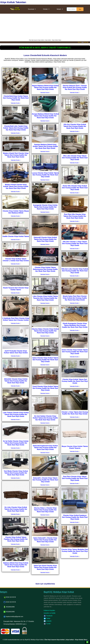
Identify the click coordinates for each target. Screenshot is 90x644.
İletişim (59, 9)
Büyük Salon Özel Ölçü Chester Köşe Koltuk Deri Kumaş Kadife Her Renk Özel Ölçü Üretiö (75, 298)
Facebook (48, 616)
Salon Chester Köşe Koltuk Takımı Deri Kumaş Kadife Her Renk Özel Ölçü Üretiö (45, 360)
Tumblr (47, 624)
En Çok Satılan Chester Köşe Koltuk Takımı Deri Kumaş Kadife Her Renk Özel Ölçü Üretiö (45, 418)
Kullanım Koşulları (49, 610)
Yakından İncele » (16, 103)
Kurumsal (31, 9)
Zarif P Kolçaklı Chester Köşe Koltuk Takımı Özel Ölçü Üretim (16, 352)
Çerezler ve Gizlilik (49, 613)
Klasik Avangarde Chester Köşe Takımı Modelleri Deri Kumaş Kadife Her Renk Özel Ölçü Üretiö (75, 325)
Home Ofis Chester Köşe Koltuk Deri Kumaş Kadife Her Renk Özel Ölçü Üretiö (75, 188)
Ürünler (45, 9)
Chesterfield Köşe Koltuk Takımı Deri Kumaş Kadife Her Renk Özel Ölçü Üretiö (16, 98)
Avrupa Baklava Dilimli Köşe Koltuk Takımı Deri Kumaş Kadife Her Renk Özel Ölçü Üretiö (45, 116)
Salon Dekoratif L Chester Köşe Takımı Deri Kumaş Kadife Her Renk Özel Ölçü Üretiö (45, 540)
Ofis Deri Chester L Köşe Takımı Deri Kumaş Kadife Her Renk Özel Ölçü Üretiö (75, 244)
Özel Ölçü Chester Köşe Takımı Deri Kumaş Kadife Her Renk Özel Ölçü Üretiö (75, 478)
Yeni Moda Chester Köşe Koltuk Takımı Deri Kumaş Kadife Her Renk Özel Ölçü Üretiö (16, 473)
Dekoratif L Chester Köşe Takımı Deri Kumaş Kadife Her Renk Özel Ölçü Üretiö (45, 480)
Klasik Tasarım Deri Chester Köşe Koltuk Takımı (16, 289)
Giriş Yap (86, 42)
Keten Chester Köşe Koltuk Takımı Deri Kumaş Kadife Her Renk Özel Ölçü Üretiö (75, 352)
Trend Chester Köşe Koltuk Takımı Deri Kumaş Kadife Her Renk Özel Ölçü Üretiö (45, 388)
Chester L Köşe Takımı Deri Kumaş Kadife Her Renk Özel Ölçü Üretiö (75, 413)
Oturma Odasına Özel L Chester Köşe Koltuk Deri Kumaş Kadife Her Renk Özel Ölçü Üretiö (75, 88)
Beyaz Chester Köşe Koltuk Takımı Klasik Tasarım (75, 447)
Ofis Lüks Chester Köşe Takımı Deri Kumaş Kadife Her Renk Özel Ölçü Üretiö (75, 158)
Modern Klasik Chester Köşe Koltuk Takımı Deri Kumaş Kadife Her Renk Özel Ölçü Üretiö (16, 186)
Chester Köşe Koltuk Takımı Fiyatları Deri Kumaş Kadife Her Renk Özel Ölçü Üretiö (16, 539)
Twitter (47, 618)
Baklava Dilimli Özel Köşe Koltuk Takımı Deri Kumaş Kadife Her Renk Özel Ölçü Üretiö (16, 565)
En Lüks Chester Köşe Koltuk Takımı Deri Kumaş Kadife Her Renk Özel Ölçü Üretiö (16, 509)
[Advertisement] (45, 26)
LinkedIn (48, 621)
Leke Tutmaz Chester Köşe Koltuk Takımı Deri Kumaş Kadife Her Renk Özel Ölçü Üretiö (16, 414)
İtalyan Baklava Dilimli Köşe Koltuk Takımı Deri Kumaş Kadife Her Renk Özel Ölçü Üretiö (45, 88)
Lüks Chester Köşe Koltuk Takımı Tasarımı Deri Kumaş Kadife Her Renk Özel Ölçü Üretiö (45, 298)
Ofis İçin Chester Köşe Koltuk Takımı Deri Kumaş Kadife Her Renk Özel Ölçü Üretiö (75, 126)
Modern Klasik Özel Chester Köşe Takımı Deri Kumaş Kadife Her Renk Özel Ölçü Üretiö (16, 155)
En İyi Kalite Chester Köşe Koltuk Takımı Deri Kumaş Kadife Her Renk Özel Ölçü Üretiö (16, 443)
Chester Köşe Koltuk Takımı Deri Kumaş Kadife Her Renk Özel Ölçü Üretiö (75, 381)
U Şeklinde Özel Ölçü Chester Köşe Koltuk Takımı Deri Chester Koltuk (16, 319)
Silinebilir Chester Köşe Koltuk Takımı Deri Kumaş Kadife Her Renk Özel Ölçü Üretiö (16, 381)
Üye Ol (79, 42)
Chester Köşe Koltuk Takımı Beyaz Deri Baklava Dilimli (16, 212)
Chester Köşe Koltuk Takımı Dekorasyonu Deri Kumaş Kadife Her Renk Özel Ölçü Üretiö (45, 269)
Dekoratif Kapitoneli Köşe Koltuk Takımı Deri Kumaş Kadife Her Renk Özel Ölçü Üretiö (45, 448)
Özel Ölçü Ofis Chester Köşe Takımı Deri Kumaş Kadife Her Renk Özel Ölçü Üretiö (75, 216)
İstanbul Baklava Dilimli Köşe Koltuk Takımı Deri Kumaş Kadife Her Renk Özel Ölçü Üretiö (45, 146)
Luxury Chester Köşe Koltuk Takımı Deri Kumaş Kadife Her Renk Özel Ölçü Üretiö (45, 175)
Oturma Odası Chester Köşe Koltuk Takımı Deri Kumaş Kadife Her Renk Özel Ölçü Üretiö (45, 331)
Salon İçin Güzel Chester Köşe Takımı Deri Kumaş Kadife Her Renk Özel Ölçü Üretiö (45, 567)
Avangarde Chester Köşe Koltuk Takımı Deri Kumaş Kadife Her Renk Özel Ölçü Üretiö (45, 207)
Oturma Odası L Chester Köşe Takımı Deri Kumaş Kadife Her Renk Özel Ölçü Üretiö (45, 510)
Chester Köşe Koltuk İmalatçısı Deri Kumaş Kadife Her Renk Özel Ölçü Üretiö (75, 517)
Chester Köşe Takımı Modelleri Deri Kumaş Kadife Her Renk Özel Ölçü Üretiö (75, 551)
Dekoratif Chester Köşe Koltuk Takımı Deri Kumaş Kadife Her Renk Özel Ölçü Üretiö (45, 239)
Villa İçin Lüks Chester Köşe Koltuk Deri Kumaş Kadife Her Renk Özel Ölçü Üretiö (75, 271)
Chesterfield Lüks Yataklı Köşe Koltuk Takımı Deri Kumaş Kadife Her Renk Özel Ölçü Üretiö (16, 128)
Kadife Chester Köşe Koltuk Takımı (16, 236)
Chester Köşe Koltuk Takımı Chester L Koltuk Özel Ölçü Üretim (16, 260)
